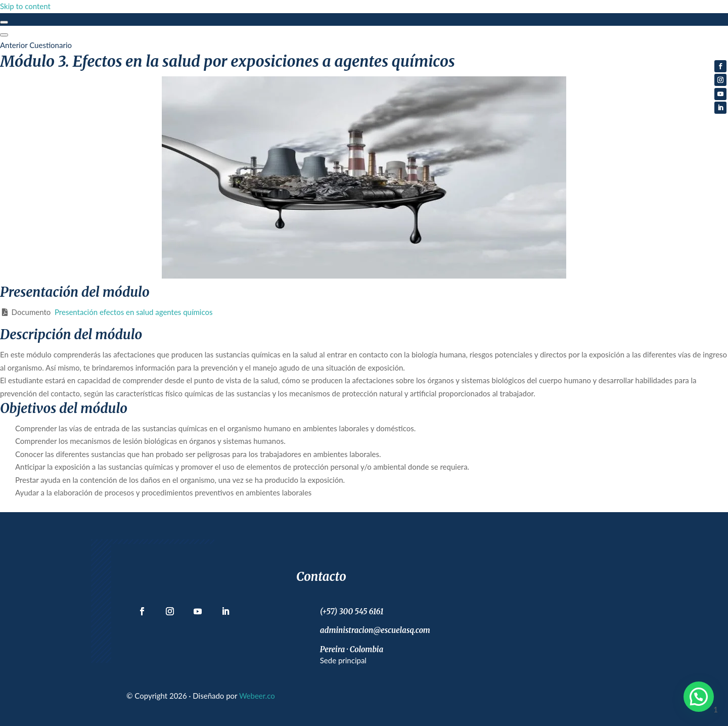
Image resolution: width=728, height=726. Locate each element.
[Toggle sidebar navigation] (4, 22)
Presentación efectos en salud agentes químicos (134, 312)
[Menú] (4, 35)
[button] (699, 697)
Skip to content (25, 6)
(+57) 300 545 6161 (352, 611)
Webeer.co (257, 696)
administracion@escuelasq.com (375, 630)
